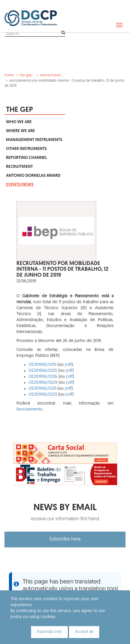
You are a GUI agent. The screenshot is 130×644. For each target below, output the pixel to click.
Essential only (49, 632)
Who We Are (19, 122)
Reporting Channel (26, 158)
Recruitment (19, 167)
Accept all (84, 632)
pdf (68, 365)
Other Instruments (26, 149)
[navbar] (119, 25)
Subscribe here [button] (65, 539)
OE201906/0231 (42, 389)
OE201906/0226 (43, 377)
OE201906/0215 (42, 365)
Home (9, 75)
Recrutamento (30, 410)
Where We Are (20, 131)
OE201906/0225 (43, 371)
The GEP (26, 75)
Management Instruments (34, 140)
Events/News (51, 75)
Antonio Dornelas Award (33, 176)
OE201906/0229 (43, 383)
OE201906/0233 (43, 395)
